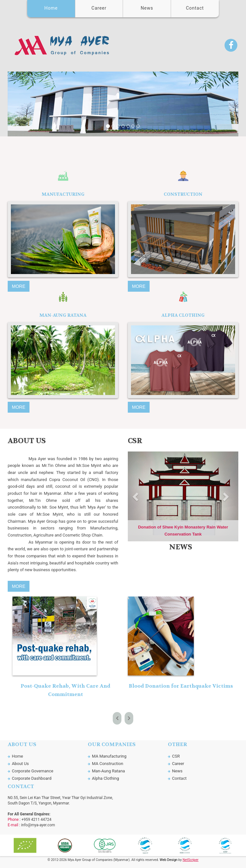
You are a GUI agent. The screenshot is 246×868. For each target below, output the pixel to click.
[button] (25, 104)
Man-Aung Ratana (108, 771)
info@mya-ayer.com (38, 825)
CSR (176, 756)
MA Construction (108, 764)
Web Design (169, 860)
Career (99, 8)
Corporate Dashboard (32, 778)
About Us (20, 764)
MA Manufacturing (109, 756)
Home (51, 8)
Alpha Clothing (106, 778)
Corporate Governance (33, 771)
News (147, 8)
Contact (195, 8)
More (19, 286)
